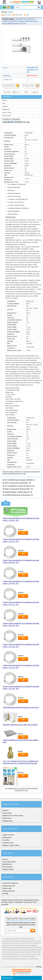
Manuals (5, 100)
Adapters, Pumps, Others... (11, 845)
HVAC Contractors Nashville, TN (18, 483)
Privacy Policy (7, 813)
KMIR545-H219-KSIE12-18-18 (21, 950)
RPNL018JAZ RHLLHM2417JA (27, 959)
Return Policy (7, 818)
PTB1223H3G (37, 948)
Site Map (5, 893)
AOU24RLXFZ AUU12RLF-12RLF (14, 943)
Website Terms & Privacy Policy (13, 816)
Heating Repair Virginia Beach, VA (18, 492)
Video (4, 103)
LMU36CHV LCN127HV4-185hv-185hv (15, 945)
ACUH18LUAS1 (8, 939)
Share (26, 15)
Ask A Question (7, 116)
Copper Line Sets (8, 835)
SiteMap (39, 967)
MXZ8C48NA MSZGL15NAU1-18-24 (28, 941)
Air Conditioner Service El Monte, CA (20, 486)
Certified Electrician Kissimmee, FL (19, 495)
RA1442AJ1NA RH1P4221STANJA (14, 957)
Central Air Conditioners (10, 883)
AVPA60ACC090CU (33, 943)
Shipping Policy (8, 821)
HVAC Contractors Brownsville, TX (19, 489)
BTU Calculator (7, 867)
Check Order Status (9, 862)
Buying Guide (7, 888)
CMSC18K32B (19, 939)
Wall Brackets (7, 837)
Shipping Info (6, 109)
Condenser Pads (8, 843)
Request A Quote (8, 869)
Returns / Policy (7, 113)
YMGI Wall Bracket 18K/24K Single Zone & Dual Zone (21, 707)
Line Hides (6, 840)
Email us (5, 859)
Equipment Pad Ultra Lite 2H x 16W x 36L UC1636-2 (20, 725)
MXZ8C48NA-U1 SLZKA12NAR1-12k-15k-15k (24, 954)
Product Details (7, 97)
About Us (5, 810)
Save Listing (6, 15)
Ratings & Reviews (9, 891)
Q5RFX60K (6, 950)
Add (23, 533)
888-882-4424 (7, 864)
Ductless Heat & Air (9, 886)
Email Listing (17, 15)
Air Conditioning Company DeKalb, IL (20, 480)
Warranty (5, 106)
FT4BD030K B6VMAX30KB (22, 948)
